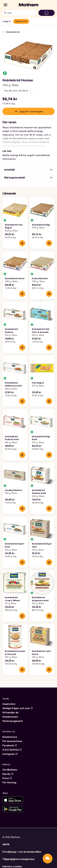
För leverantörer (12, 741)
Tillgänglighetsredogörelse (18, 859)
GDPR (6, 844)
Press (7, 778)
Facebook (10, 745)
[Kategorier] (5, 5)
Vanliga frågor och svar (18, 708)
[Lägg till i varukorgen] (22, 243)
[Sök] (5, 13)
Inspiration (9, 704)
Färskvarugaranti (13, 721)
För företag (9, 782)
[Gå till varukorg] (47, 13)
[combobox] (21, 13)
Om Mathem (10, 770)
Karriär (8, 774)
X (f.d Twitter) (12, 750)
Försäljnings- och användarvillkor (22, 852)
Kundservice (10, 737)
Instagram (10, 754)
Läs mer (7, 151)
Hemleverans (10, 717)
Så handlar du (10, 712)
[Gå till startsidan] (29, 5)
